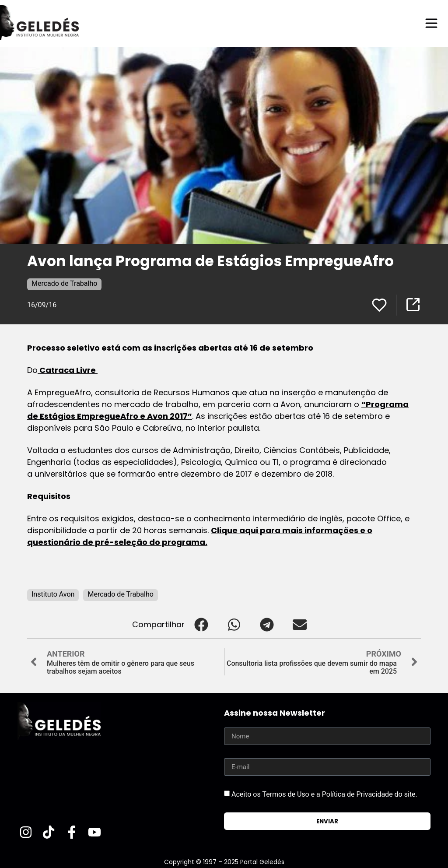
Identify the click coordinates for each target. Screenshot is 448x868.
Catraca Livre (68, 370)
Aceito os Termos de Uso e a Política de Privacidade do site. (324, 794)
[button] (201, 624)
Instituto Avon (53, 594)
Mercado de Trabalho (64, 283)
